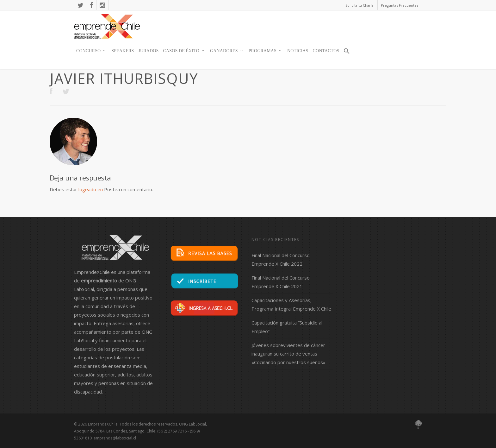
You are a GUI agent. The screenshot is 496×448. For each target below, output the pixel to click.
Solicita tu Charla (360, 5)
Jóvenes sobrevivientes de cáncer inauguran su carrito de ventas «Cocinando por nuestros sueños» (288, 354)
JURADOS (149, 51)
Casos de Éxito (184, 51)
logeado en (91, 189)
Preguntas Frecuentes (400, 5)
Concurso (91, 51)
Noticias (298, 51)
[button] (347, 54)
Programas (265, 51)
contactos (326, 51)
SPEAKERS (123, 51)
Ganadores (227, 51)
